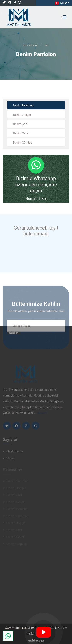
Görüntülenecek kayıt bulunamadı (36, 231)
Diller (60, 3)
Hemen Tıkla (36, 198)
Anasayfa (30, 46)
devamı (42, 414)
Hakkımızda (15, 452)
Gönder (13, 334)
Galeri (11, 459)
